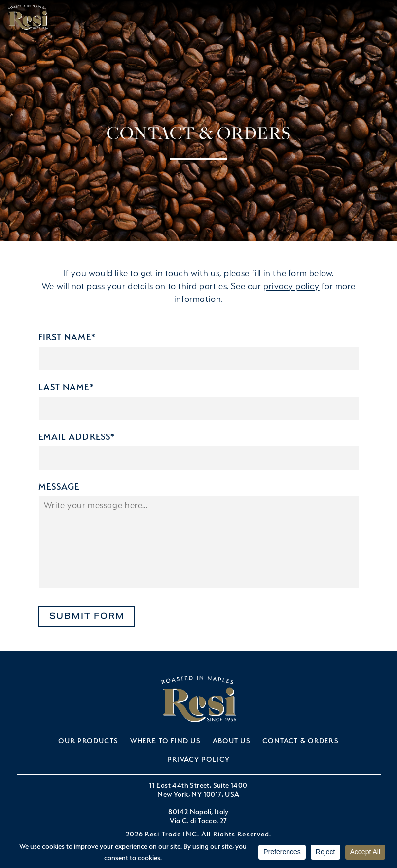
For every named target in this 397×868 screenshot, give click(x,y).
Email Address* (77, 437)
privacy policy (291, 286)
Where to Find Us (165, 741)
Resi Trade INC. (28, 17)
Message (59, 486)
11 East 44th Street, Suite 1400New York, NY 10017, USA (198, 789)
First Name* (67, 337)
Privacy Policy (198, 759)
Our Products (88, 741)
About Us (232, 741)
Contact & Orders (301, 741)
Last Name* (66, 387)
